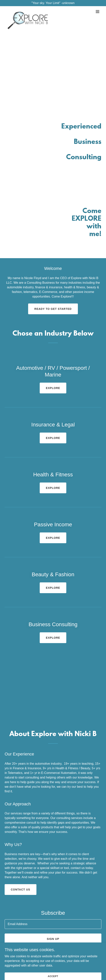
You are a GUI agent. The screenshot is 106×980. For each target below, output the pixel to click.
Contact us (21, 890)
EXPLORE (53, 388)
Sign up (53, 939)
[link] (28, 12)
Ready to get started (53, 309)
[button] (98, 12)
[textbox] (53, 924)
